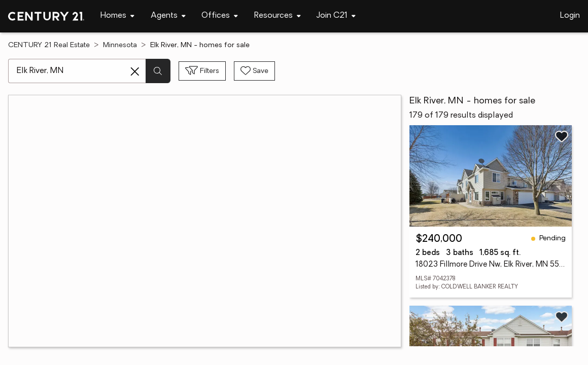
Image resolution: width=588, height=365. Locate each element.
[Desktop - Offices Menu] (220, 16)
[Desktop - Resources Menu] (278, 16)
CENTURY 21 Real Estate (49, 45)
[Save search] (254, 71)
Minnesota (120, 45)
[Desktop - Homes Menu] (117, 16)
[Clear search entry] (135, 71)
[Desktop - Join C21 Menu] (336, 16)
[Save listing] (562, 136)
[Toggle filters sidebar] (202, 71)
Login (570, 16)
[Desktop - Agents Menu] (168, 16)
